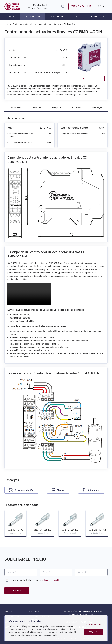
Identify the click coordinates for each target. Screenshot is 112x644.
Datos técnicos (15, 107)
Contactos (97, 17)
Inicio (12, 17)
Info (77, 17)
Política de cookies (37, 632)
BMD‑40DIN (54, 263)
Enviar (17, 591)
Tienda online (81, 7)
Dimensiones (35, 107)
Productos (33, 17)
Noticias (34, 612)
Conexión (77, 107)
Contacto (89, 79)
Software (57, 17)
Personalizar (94, 624)
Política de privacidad (51, 580)
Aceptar (94, 632)
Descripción (56, 107)
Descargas (97, 107)
